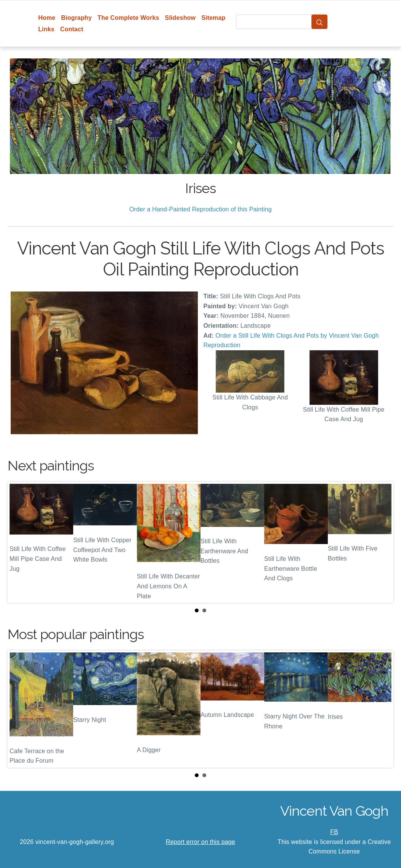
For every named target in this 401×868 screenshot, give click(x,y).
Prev (19, 543)
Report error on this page (200, 842)
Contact (72, 29)
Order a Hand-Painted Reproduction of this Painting (200, 209)
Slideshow (180, 18)
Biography (76, 18)
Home (47, 18)
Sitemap (213, 18)
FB (334, 832)
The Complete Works (128, 18)
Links (46, 29)
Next (382, 543)
